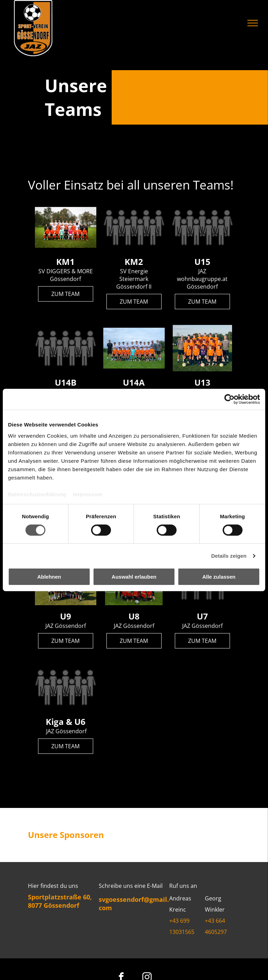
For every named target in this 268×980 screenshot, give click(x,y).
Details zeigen (229, 556)
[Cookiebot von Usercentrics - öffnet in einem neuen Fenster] (229, 399)
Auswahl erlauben (134, 577)
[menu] (253, 23)
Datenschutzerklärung (37, 494)
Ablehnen (49, 577)
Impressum (88, 494)
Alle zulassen (219, 577)
